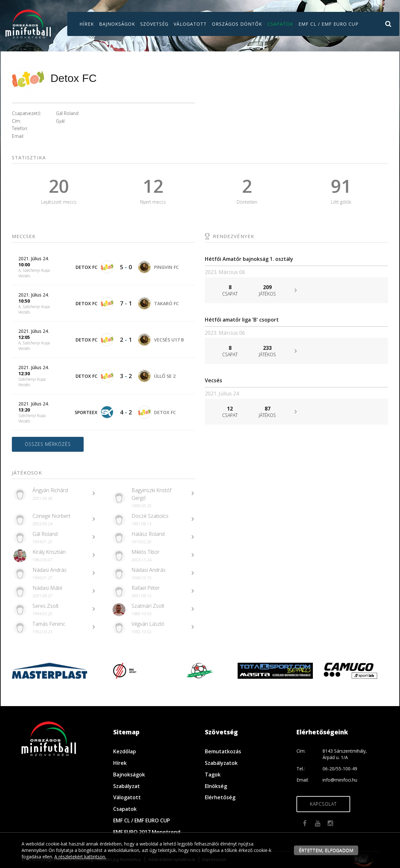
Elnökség (216, 786)
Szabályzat (127, 786)
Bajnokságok (117, 24)
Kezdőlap (125, 751)
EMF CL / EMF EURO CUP (328, 24)
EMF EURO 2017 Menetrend (147, 832)
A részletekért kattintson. (80, 857)
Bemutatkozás (223, 751)
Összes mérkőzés (48, 444)
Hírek (87, 24)
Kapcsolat (323, 804)
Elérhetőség (220, 797)
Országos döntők (237, 24)
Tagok (213, 775)
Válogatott (190, 24)
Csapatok (280, 24)
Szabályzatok (221, 763)
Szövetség (154, 24)
